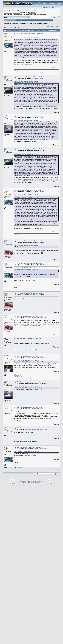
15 (13, 28)
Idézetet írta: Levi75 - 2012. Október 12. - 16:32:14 (26, 153)
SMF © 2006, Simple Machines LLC (37, 481)
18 (18, 28)
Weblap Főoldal (21, 20)
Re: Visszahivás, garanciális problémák (30, 34)
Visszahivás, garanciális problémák (39, 24)
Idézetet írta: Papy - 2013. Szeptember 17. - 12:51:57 (26, 360)
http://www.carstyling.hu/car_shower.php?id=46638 (25, 378)
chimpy (6, 407)
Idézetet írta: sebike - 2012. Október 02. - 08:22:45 (26, 245)
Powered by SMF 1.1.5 (23, 481)
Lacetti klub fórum (8, 24)
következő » (56, 26)
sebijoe (6, 356)
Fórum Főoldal (10, 20)
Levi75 (6, 116)
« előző (49, 26)
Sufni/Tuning (17, 24)
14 (11, 28)
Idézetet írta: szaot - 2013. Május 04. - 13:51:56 (25, 268)
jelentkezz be (23, 11)
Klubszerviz (25, 24)
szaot (6, 241)
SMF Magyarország (35, 482)
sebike (6, 33)
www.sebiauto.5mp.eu (19, 377)
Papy (6, 338)
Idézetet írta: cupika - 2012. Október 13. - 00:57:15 (26, 195)
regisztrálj (32, 11)
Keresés (32, 20)
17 (17, 28)
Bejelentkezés (40, 20)
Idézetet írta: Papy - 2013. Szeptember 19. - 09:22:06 (26, 452)
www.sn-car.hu (17, 375)
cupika (6, 77)
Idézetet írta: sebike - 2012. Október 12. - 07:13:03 (26, 81)
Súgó (28, 20)
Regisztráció (48, 20)
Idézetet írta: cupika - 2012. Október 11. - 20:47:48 (26, 38)
